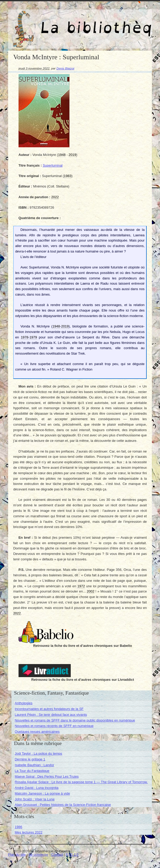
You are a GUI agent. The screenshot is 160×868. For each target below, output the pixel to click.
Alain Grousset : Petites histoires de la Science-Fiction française (63, 805)
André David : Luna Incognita (37, 788)
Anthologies (23, 703)
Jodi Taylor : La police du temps (38, 753)
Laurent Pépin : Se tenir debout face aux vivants (51, 715)
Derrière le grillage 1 (30, 759)
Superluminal (53, 165)
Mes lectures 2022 (28, 832)
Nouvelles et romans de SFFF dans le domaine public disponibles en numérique (75, 720)
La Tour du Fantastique (32, 771)
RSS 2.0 (72, 855)
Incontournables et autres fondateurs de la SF (49, 709)
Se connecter (38, 855)
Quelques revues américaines (37, 732)
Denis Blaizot (65, 68)
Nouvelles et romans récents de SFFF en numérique (54, 726)
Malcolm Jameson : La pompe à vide (42, 793)
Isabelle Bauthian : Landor (34, 765)
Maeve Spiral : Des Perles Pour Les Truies (47, 776)
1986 (18, 827)
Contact (57, 855)
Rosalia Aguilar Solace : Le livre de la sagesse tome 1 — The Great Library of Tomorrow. (81, 782)
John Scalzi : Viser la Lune (35, 799)
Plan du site (17, 855)
